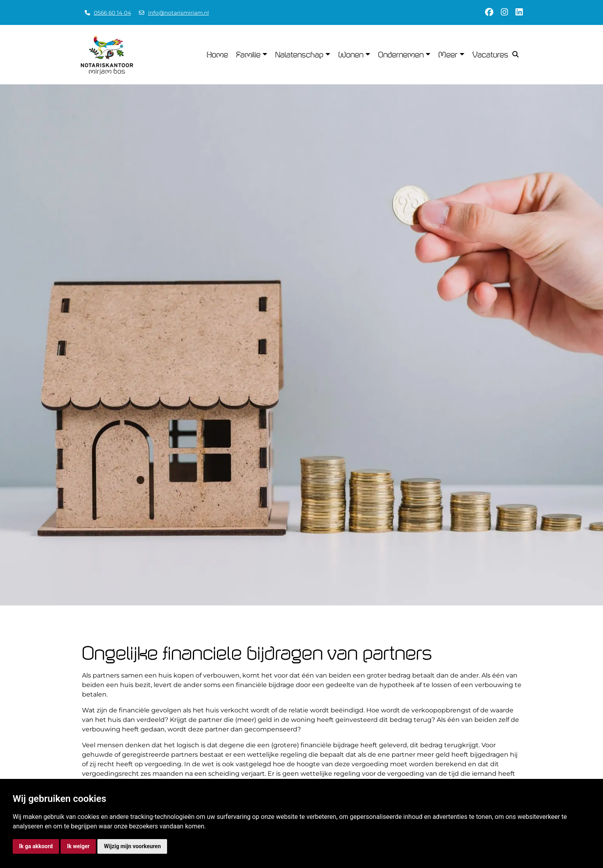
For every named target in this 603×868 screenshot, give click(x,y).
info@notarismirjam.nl (179, 13)
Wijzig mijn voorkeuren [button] (132, 846)
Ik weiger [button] (78, 846)
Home (217, 55)
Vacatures (490, 55)
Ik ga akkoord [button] (36, 846)
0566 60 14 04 (112, 13)
